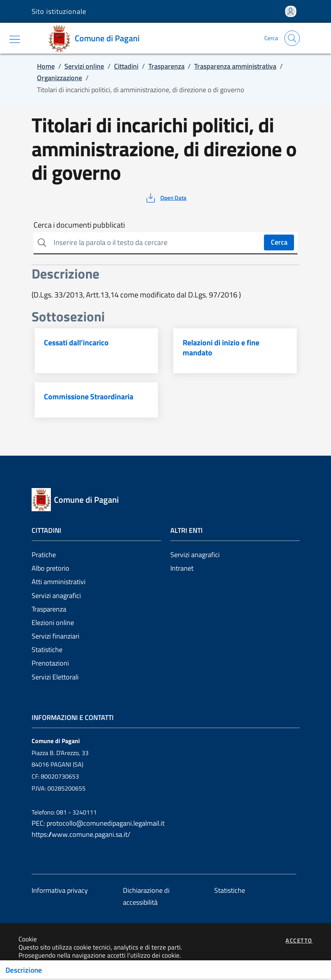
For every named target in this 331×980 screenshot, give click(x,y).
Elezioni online (53, 623)
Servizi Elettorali (55, 677)
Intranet (182, 568)
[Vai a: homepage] (96, 38)
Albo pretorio (50, 568)
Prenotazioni (50, 663)
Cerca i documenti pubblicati (79, 225)
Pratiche (44, 555)
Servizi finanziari (55, 636)
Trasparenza (49, 609)
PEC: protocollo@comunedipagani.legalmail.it (98, 823)
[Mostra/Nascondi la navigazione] (15, 39)
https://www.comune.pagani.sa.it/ (81, 834)
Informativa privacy (60, 890)
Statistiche (47, 650)
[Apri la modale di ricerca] (292, 38)
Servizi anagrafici (56, 596)
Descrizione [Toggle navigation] (24, 970)
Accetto (299, 940)
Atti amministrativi (59, 582)
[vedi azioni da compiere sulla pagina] (165, 198)
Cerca (279, 242)
